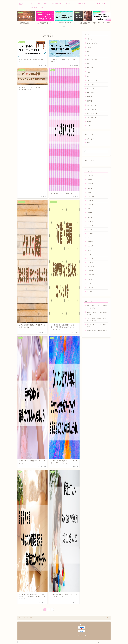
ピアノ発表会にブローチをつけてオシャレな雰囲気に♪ (97, 319)
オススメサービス (92, 113)
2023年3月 (90, 176)
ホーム (32, 4)
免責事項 (29, 642)
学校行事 (89, 97)
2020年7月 (90, 238)
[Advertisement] (96, 370)
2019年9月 (90, 279)
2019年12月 (90, 267)
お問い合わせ (34, 7)
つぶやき (89, 39)
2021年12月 (90, 196)
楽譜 (39, 4)
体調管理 (89, 101)
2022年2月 (90, 188)
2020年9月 (90, 230)
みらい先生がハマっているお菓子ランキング (97, 326)
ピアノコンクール (92, 80)
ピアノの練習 (91, 84)
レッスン (89, 72)
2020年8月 (90, 234)
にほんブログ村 (82, 635)
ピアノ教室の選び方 (56, 4)
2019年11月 (90, 271)
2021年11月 (90, 201)
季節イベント (91, 93)
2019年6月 (90, 292)
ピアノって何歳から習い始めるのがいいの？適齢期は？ (97, 307)
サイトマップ (22, 642)
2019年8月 (90, 283)
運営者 (43, 7)
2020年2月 (90, 258)
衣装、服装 (90, 68)
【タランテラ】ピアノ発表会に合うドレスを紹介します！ (97, 313)
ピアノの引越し (91, 109)
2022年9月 (90, 180)
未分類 (89, 126)
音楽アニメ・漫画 (92, 60)
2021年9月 (90, 205)
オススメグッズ (81, 4)
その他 (89, 47)
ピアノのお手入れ (69, 4)
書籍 (88, 51)
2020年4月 (90, 250)
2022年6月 (90, 184)
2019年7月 (90, 287)
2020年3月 (90, 254)
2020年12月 (90, 221)
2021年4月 (90, 209)
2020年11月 (90, 225)
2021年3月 (90, 213)
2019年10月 (90, 275)
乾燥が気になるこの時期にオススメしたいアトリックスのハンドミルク (97, 332)
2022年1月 (90, 192)
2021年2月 (90, 217)
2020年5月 (90, 246)
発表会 (46, 4)
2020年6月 (90, 242)
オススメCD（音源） (93, 43)
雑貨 (88, 55)
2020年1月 (90, 263)
